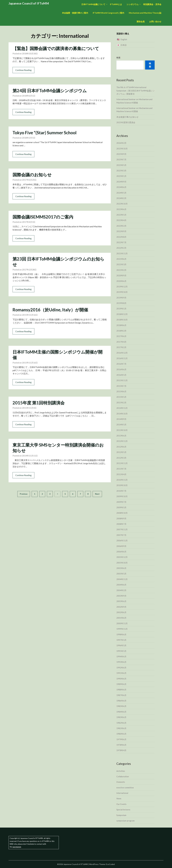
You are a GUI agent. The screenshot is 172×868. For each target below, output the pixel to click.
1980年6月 (121, 734)
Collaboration (123, 776)
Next (97, 494)
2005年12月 (122, 557)
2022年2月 (121, 248)
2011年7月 (121, 469)
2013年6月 (121, 436)
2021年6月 (121, 259)
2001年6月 (121, 618)
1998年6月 (121, 634)
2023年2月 (121, 226)
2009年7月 (121, 502)
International (122, 793)
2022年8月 (121, 237)
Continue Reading (23, 70)
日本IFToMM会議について (93, 4)
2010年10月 (122, 485)
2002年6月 (121, 612)
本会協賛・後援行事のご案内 (75, 13)
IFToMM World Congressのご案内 (108, 13)
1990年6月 (121, 679)
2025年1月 (121, 176)
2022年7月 (121, 242)
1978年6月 (121, 745)
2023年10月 (122, 204)
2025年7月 (121, 159)
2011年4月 (121, 474)
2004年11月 (122, 579)
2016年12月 (122, 353)
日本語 (124, 45)
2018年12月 (122, 314)
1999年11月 (122, 629)
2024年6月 (121, 187)
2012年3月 (121, 458)
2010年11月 (122, 480)
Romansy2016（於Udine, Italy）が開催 (50, 310)
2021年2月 (121, 270)
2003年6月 (121, 601)
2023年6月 (121, 209)
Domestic (121, 782)
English (124, 39)
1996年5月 (121, 645)
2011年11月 (122, 463)
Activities (121, 771)
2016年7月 (121, 364)
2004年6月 (121, 585)
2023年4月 (121, 220)
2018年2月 (121, 331)
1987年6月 (121, 695)
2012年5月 (121, 452)
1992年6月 (121, 668)
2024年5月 (121, 193)
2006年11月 (122, 540)
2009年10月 (122, 496)
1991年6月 (121, 673)
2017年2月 (121, 347)
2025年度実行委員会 (126, 122)
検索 (118, 58)
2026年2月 (121, 143)
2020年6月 (121, 281)
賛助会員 (141, 21)
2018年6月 (121, 325)
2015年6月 (121, 391)
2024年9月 (121, 182)
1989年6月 (121, 684)
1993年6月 (121, 662)
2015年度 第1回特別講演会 (39, 403)
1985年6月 (121, 706)
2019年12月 (122, 287)
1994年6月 (121, 656)
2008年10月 (122, 513)
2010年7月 (121, 491)
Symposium (121, 815)
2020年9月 (121, 275)
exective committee (125, 788)
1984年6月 (121, 712)
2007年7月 (121, 535)
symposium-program (125, 821)
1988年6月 (121, 690)
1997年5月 (121, 640)
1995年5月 (121, 651)
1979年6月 (121, 739)
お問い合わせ (155, 21)
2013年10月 (122, 430)
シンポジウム (133, 4)
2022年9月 (121, 231)
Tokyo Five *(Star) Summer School (45, 133)
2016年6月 (121, 369)
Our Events (121, 804)
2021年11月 (122, 253)
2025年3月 (121, 171)
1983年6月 (121, 717)
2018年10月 (122, 320)
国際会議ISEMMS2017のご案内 (43, 217)
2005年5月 (121, 574)
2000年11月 (122, 623)
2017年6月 (121, 336)
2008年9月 (121, 518)
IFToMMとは (116, 4)
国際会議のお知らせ (32, 175)
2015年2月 (121, 403)
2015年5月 (121, 397)
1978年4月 (121, 750)
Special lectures (123, 810)
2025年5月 (121, 165)
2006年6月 (121, 552)
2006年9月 (121, 546)
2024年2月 (121, 198)
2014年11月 (122, 408)
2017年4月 (121, 342)
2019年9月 (121, 298)
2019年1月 (121, 309)
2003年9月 (121, 596)
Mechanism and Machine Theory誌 (145, 13)
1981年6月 (121, 728)
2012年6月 (121, 447)
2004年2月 (121, 590)
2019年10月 (122, 292)
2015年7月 (121, 386)
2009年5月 (121, 507)
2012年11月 (122, 441)
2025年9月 (121, 154)
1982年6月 (121, 723)
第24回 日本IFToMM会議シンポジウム (50, 91)
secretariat (17, 847)
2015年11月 (122, 380)
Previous (24, 494)
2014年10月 (122, 414)
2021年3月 (121, 264)
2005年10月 (122, 563)
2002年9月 (121, 607)
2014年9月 (121, 419)
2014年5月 (121, 425)
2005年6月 (121, 568)
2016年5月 (121, 375)
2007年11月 (122, 529)
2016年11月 (122, 358)
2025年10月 (122, 149)
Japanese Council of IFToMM (29, 3)
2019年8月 (121, 303)
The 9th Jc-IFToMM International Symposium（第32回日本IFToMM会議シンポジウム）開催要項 (136, 91)
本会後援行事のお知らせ (127, 117)
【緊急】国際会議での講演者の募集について (56, 48)
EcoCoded (110, 864)
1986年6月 (121, 701)
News (119, 798)
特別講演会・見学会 (152, 4)
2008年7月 (121, 524)
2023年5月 (121, 215)
